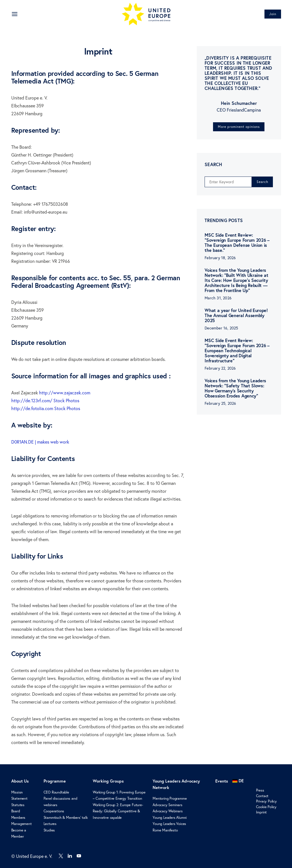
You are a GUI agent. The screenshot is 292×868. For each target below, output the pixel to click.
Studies (49, 830)
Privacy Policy (266, 801)
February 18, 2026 (220, 258)
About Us (20, 781)
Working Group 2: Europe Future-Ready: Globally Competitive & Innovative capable (118, 811)
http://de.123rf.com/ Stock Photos (45, 401)
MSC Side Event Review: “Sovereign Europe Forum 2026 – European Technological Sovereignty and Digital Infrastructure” (237, 350)
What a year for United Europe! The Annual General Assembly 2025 (236, 315)
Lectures (50, 824)
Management (21, 824)
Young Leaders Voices (169, 824)
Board (16, 811)
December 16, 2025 (221, 328)
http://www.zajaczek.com (65, 393)
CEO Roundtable (56, 792)
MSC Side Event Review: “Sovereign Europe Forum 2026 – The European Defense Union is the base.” (237, 242)
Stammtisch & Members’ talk (66, 817)
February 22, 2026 (220, 368)
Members (18, 817)
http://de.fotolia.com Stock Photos (46, 408)
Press (260, 790)
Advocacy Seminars (167, 805)
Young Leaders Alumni (170, 817)
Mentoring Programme (170, 798)
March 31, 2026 (218, 298)
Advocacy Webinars (168, 811)
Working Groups (108, 781)
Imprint (262, 812)
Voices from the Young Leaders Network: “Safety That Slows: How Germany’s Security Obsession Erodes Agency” (235, 388)
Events (222, 781)
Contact (262, 796)
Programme (55, 781)
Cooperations (54, 811)
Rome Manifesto (165, 830)
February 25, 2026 (220, 403)
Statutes (18, 805)
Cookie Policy (266, 807)
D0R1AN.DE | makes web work (40, 442)
